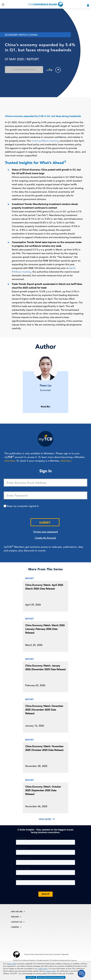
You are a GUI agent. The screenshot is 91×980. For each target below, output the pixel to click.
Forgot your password (46, 532)
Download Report (24, 70)
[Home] (46, 4)
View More (45, 819)
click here (10, 461)
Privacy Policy (12, 964)
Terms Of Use (29, 954)
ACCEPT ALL (31, 977)
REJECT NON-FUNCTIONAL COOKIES (51, 977)
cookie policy (43, 969)
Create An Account (45, 538)
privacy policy (51, 971)
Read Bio (45, 407)
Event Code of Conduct (52, 954)
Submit (45, 523)
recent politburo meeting (45, 141)
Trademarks (65, 954)
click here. (66, 461)
